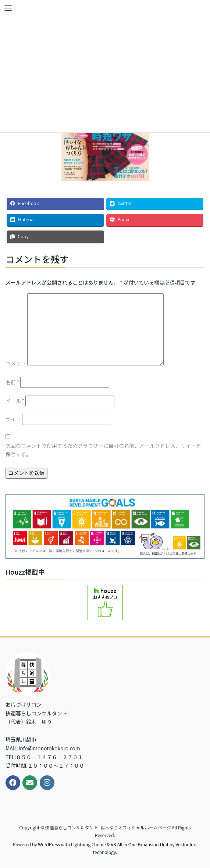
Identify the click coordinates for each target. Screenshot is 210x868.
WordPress (49, 844)
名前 (12, 382)
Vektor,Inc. (186, 844)
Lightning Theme (88, 844)
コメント (16, 363)
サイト (13, 419)
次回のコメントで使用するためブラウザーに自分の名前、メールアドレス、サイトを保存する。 (103, 450)
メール (15, 401)
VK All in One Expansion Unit (140, 844)
